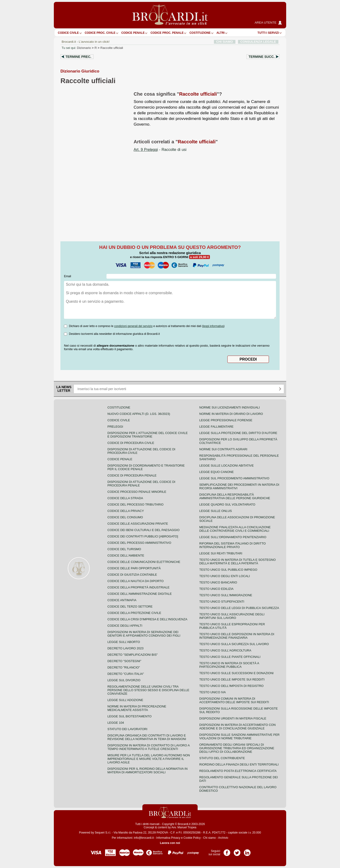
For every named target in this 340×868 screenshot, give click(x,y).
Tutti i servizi (268, 33)
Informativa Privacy (168, 838)
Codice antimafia (122, 600)
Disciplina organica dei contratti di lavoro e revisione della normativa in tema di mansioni (147, 737)
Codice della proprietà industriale (138, 587)
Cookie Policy (192, 838)
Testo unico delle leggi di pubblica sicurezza (239, 608)
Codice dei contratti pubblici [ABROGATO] (143, 536)
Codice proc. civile (100, 33)
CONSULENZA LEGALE (258, 42)
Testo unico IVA (212, 692)
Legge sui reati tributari (221, 553)
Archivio (223, 838)
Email (68, 276)
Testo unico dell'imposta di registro (231, 686)
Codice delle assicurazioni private (138, 524)
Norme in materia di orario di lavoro (231, 414)
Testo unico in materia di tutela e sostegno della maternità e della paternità (238, 562)
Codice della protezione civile (134, 613)
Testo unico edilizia (216, 589)
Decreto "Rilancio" (124, 667)
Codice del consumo (125, 517)
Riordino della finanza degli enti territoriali (239, 764)
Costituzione (200, 33)
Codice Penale (133, 33)
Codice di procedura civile (131, 443)
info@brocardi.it (144, 838)
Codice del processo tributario (135, 504)
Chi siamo (209, 838)
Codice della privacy (126, 511)
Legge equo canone (217, 472)
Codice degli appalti (125, 626)
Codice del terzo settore (130, 606)
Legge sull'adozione (125, 700)
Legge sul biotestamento (130, 716)
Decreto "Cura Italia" (126, 674)
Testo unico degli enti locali (225, 576)
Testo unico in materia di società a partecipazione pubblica (229, 665)
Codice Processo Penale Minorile (137, 492)
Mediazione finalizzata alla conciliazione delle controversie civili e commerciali (235, 529)
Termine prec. (78, 57)
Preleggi (115, 427)
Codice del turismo (124, 549)
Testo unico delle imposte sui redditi (232, 679)
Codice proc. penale (167, 33)
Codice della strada (125, 498)
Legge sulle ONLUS (216, 511)
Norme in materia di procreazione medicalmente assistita (137, 708)
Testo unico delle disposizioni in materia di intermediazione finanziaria (237, 636)
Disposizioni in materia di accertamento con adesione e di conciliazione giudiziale (237, 727)
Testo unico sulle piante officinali (230, 657)
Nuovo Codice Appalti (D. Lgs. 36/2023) (139, 414)
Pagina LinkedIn (247, 851)
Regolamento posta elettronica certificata (238, 771)
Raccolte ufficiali (112, 48)
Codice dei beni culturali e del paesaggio (143, 530)
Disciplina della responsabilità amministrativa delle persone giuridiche (235, 496)
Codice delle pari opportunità (134, 568)
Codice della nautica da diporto (136, 581)
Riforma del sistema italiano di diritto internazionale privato (232, 545)
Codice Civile (68, 33)
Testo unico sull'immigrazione (226, 595)
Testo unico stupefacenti (222, 602)
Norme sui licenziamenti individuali (229, 407)
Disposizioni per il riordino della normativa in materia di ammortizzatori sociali (147, 770)
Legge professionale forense (226, 420)
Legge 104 (116, 723)
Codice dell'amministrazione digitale (140, 594)
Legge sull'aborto (124, 642)
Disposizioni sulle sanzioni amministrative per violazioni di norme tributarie (239, 736)
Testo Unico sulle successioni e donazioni (236, 673)
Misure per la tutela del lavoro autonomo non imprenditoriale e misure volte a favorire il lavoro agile (149, 759)
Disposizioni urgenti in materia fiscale (233, 718)
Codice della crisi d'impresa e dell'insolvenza (147, 619)
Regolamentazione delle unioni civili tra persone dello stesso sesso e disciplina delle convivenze (148, 690)
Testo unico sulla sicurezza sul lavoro (234, 644)
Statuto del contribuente (222, 758)
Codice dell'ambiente (126, 555)
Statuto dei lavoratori (127, 729)
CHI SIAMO (225, 42)
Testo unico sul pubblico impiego (228, 570)
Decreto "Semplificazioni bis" (133, 655)
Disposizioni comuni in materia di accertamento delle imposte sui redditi (234, 700)
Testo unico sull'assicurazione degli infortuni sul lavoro (232, 616)
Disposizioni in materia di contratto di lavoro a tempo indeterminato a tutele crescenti (149, 747)
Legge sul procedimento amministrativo (234, 478)
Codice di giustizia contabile (132, 575)
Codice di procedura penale (132, 475)
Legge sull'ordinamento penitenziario (233, 537)
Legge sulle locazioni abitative (227, 466)
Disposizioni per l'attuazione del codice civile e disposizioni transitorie (148, 435)
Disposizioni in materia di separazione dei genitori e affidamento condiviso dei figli (144, 634)
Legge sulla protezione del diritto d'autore (238, 433)
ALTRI (221, 33)
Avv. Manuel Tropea (184, 827)
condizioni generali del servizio (133, 326)
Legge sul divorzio (124, 680)
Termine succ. (262, 57)
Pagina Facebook (227, 851)
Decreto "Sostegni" (124, 661)
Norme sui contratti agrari (223, 449)
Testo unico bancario (218, 582)
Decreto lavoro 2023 (125, 648)
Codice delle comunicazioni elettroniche (144, 562)
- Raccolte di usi (160, 150)
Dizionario (84, 48)
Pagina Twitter (237, 851)
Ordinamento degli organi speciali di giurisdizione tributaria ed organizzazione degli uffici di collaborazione (237, 748)
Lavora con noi (170, 843)
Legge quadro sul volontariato (227, 504)
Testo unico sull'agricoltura (225, 650)
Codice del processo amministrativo (139, 543)
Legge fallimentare (216, 427)
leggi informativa (213, 326)
